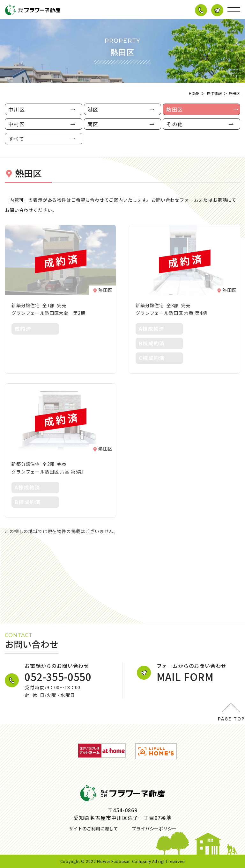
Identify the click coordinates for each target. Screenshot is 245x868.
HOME (194, 93)
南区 (93, 124)
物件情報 (214, 93)
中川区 (17, 109)
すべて (16, 139)
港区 (93, 109)
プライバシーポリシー (154, 828)
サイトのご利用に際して (93, 828)
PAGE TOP (231, 719)
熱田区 (174, 109)
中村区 (17, 124)
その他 (174, 124)
